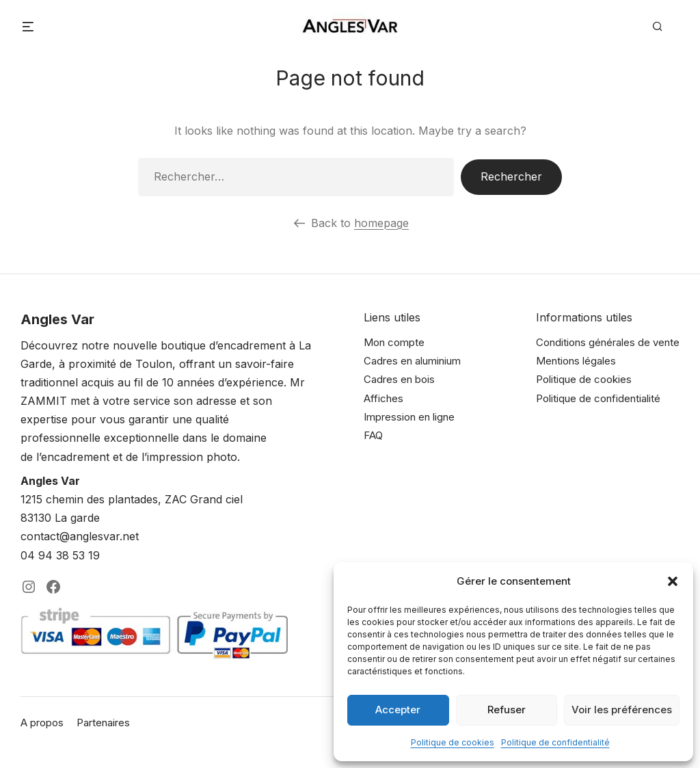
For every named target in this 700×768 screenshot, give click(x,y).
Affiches (383, 398)
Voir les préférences (622, 710)
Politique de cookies (453, 742)
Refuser (507, 710)
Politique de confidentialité (555, 742)
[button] (673, 581)
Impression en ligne (409, 417)
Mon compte (394, 342)
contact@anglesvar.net (80, 536)
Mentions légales (576, 361)
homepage (381, 223)
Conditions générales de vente (608, 342)
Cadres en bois (399, 379)
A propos (42, 723)
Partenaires (103, 723)
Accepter (398, 710)
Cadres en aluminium (412, 361)
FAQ (373, 435)
